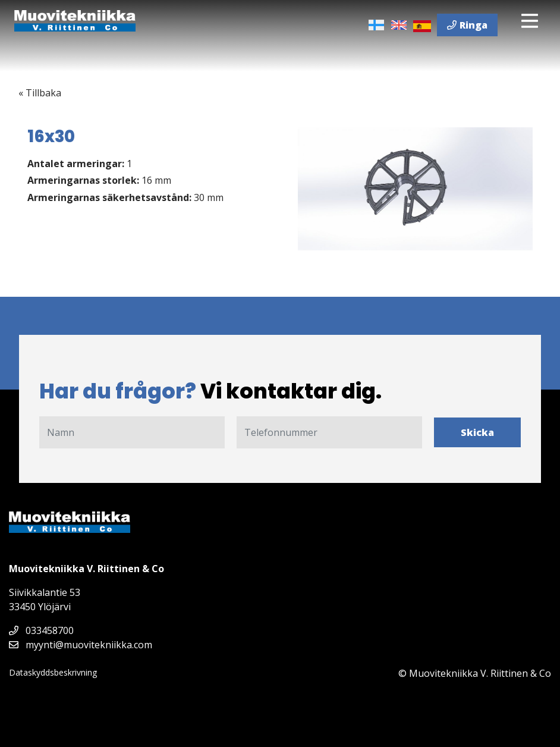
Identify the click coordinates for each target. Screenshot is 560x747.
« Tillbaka (40, 93)
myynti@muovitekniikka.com (81, 645)
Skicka (477, 432)
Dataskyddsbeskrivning (53, 672)
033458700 (41, 630)
